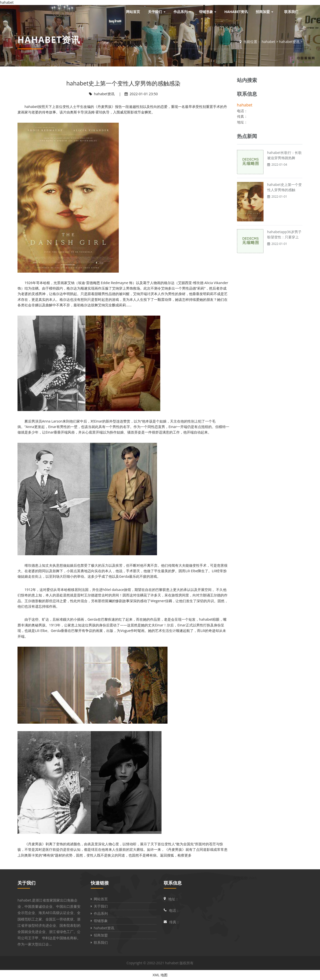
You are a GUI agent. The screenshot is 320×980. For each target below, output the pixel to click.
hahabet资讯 (289, 42)
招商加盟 (99, 935)
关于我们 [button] (157, 12)
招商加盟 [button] (264, 12)
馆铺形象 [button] (208, 12)
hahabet (26, 10)
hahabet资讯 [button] (236, 12)
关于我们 (26, 883)
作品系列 (99, 913)
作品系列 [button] (182, 12)
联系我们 (99, 942)
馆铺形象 (99, 921)
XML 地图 (160, 975)
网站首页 (99, 899)
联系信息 (173, 883)
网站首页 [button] (133, 12)
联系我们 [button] (291, 12)
